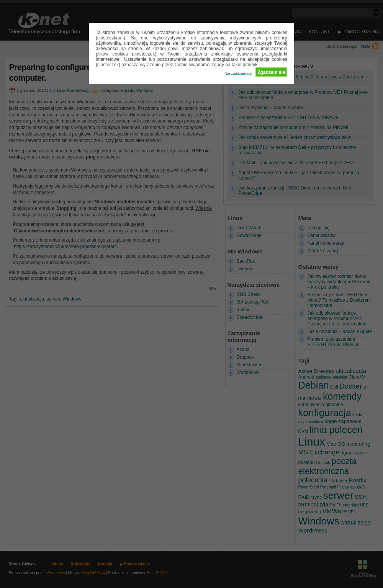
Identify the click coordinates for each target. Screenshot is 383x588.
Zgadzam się (271, 72)
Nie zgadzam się (238, 73)
